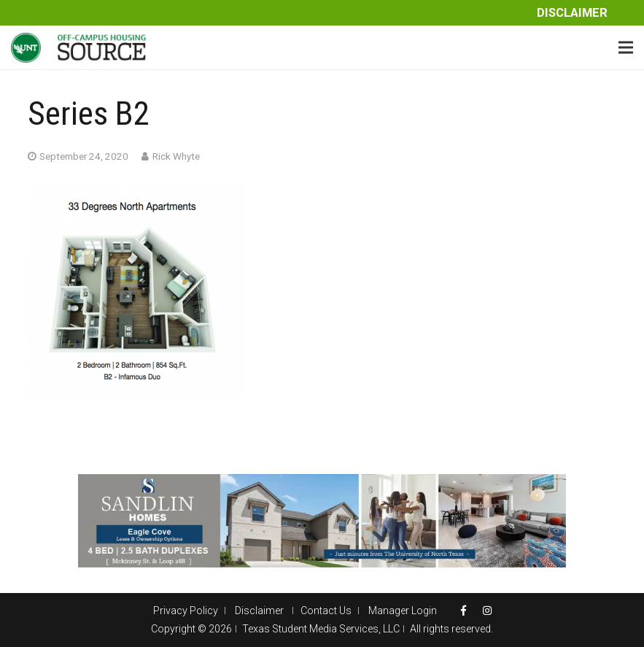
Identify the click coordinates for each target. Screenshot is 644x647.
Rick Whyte (176, 156)
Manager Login (403, 611)
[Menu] (626, 47)
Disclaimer (572, 13)
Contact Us (326, 611)
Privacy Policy (186, 611)
